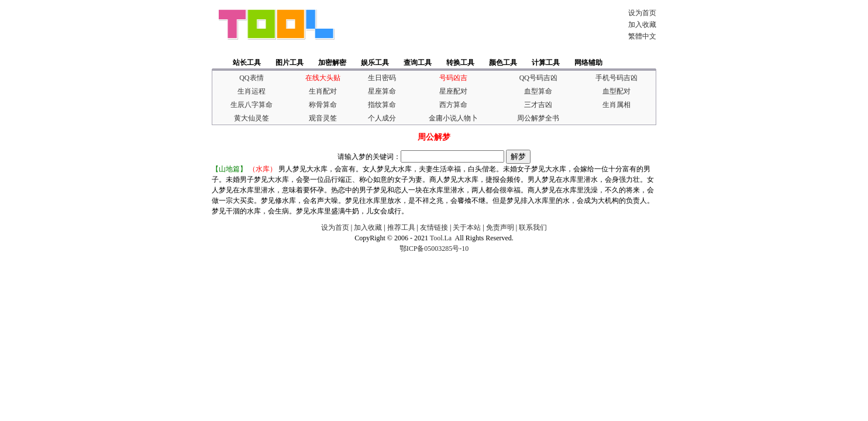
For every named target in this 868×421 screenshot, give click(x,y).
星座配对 (453, 91)
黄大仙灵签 (252, 118)
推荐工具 (401, 227)
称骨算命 (323, 105)
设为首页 (642, 13)
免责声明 (500, 227)
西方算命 (453, 105)
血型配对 (616, 91)
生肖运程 (252, 91)
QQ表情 (251, 78)
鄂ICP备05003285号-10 (434, 249)
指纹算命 (382, 105)
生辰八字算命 (252, 105)
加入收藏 (642, 25)
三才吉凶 (538, 105)
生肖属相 (616, 105)
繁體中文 (642, 36)
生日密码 (382, 78)
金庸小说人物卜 (453, 118)
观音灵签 (323, 118)
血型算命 (538, 91)
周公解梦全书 (538, 118)
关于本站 (467, 227)
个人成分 (382, 118)
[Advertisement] (477, 25)
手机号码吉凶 (616, 78)
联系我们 (533, 227)
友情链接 (434, 227)
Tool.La (441, 238)
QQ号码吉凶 (538, 78)
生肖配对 (323, 91)
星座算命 (382, 91)
